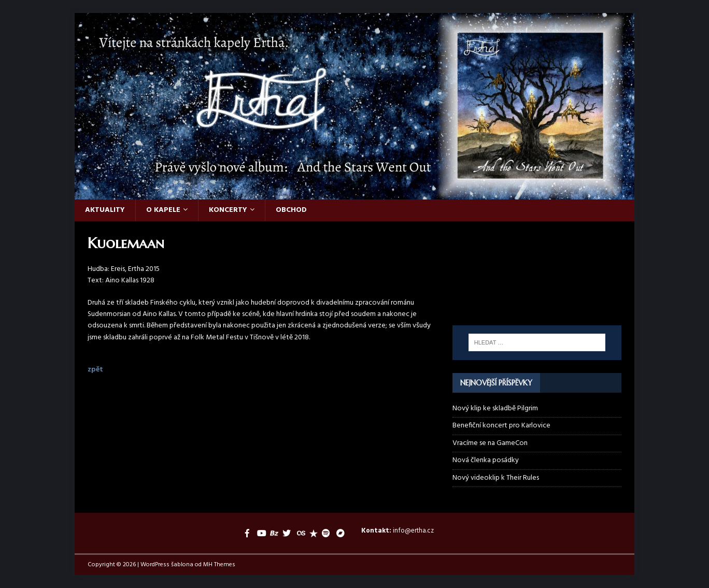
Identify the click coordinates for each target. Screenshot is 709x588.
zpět (95, 370)
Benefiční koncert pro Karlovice (501, 426)
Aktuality (105, 210)
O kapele (163, 210)
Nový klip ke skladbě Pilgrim (495, 408)
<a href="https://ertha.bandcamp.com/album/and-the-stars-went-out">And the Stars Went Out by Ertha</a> (537, 297)
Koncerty (228, 210)
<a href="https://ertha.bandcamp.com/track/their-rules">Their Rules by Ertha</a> (537, 258)
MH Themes (219, 565)
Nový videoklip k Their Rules (496, 478)
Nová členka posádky (486, 460)
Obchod (291, 210)
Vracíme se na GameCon (490, 443)
